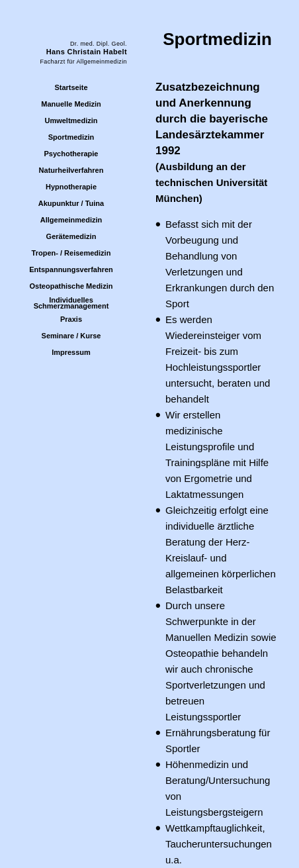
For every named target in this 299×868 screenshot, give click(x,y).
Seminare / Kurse (71, 336)
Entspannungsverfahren (71, 269)
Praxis (71, 319)
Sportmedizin (71, 137)
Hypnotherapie (71, 187)
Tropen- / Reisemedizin (71, 253)
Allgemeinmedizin (71, 220)
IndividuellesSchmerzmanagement (71, 303)
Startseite (71, 87)
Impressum (71, 352)
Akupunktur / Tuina (71, 203)
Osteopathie (192, 653)
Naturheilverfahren (71, 170)
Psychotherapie (71, 154)
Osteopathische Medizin (71, 286)
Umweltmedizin (71, 121)
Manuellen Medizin (207, 637)
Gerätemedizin (71, 236)
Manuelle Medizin (71, 104)
